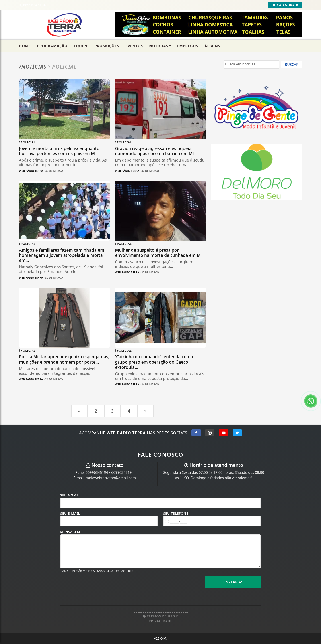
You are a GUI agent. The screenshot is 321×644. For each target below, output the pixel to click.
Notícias (159, 46)
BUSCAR (292, 65)
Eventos (134, 46)
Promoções (107, 46)
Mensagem (70, 532)
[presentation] (94, 585)
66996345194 (97, 472)
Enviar (233, 582)
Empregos (188, 46)
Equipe (81, 46)
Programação (52, 46)
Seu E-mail (70, 513)
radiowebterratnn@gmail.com (111, 478)
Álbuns (212, 46)
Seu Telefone (176, 513)
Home (25, 46)
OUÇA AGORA (285, 5)
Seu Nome (69, 495)
